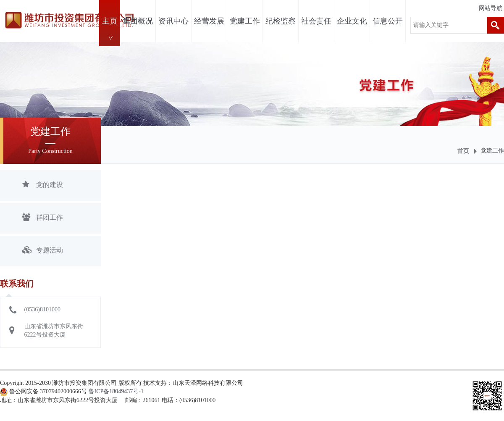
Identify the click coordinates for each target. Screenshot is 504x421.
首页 (463, 151)
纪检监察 (281, 21)
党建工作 (245, 21)
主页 (110, 21)
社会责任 (316, 21)
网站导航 (491, 8)
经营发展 (209, 21)
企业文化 (352, 21)
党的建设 (43, 186)
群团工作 (43, 218)
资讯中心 (173, 21)
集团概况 (138, 21)
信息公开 (388, 21)
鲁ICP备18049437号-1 (116, 391)
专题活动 (43, 251)
